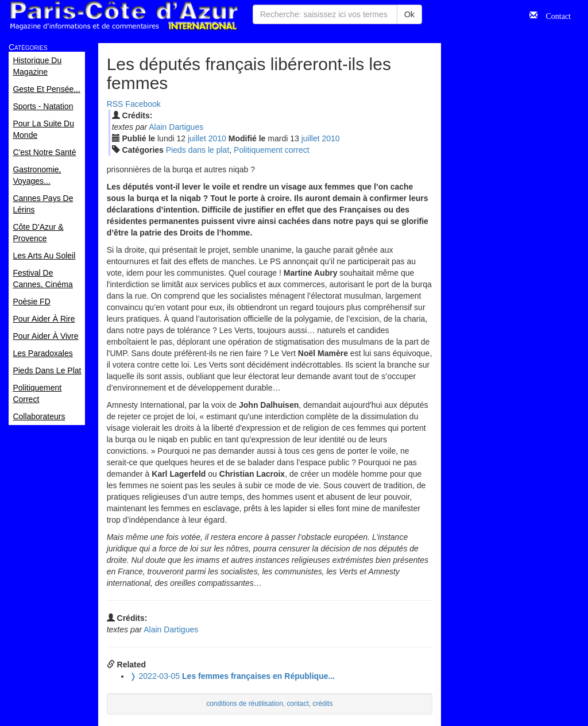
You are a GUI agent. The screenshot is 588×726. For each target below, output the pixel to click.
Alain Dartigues (176, 127)
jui (197, 138)
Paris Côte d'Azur (123, 16)
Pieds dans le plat (198, 150)
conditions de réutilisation (245, 704)
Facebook (143, 104)
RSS (115, 104)
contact (297, 704)
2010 (217, 138)
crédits (322, 704)
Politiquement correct (272, 150)
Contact (554, 15)
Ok (409, 14)
